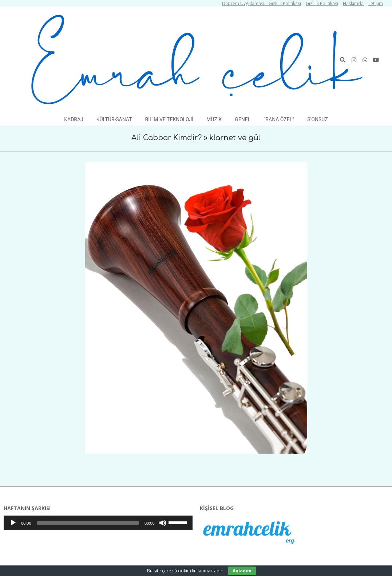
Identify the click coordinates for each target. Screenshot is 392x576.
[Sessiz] (163, 523)
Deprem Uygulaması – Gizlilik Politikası (262, 3)
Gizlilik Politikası (322, 3)
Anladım (242, 571)
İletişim (376, 3)
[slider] (88, 523)
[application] (98, 523)
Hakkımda (353, 3)
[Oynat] (13, 523)
